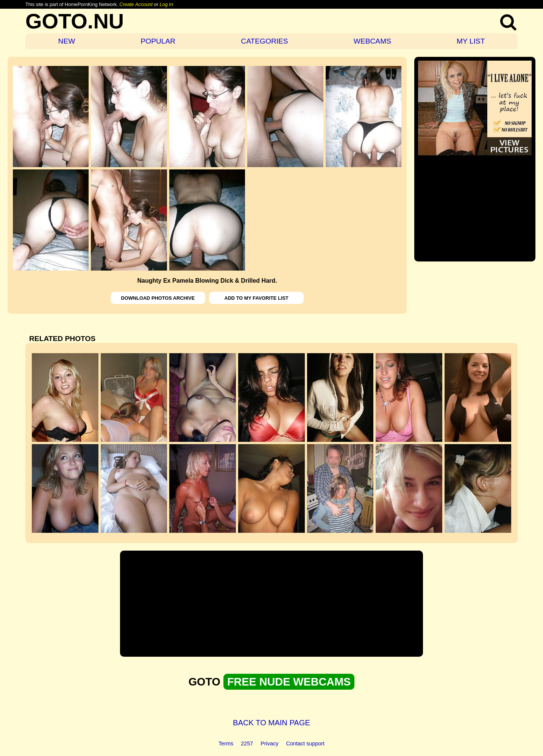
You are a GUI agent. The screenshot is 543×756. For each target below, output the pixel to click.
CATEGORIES (264, 41)
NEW (67, 41)
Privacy (269, 743)
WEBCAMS (372, 41)
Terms (226, 743)
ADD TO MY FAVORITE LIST (256, 298)
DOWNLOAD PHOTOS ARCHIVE (158, 298)
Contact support (305, 743)
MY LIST (471, 41)
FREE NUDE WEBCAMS (289, 682)
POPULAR (158, 41)
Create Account (136, 4)
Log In (166, 4)
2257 (247, 743)
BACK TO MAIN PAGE (271, 723)
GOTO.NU (75, 21)
